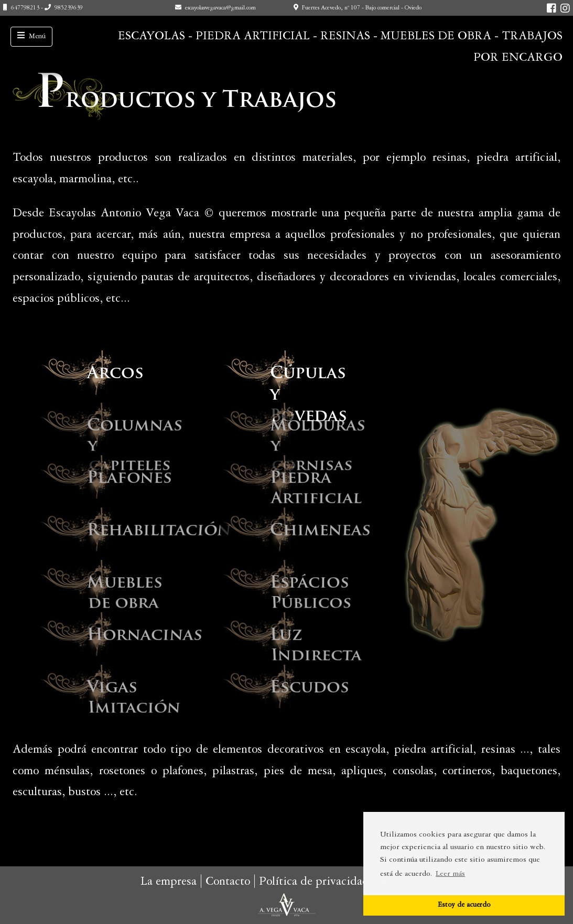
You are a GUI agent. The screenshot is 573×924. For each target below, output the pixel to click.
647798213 (25, 8)
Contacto (228, 882)
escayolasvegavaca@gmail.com (220, 8)
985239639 (69, 8)
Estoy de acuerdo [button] (464, 905)
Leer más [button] (450, 874)
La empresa (169, 882)
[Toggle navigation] (31, 37)
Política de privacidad (314, 882)
